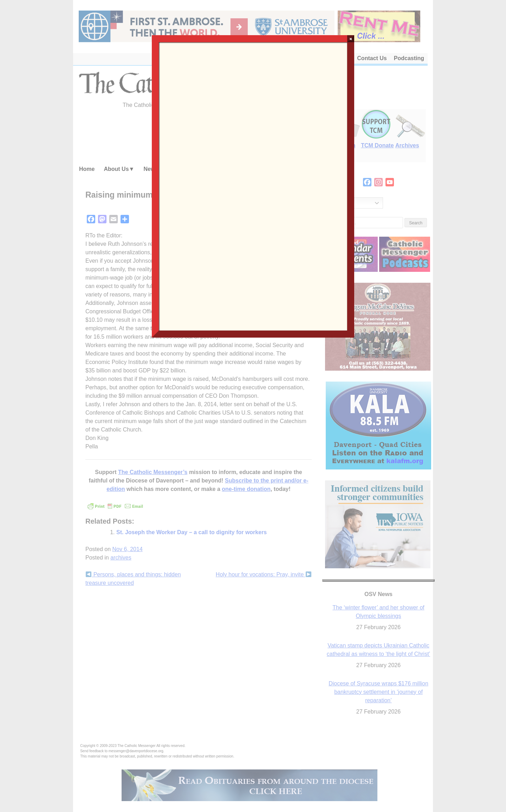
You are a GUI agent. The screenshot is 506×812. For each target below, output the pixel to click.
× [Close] (351, 39)
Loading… (253, 186)
